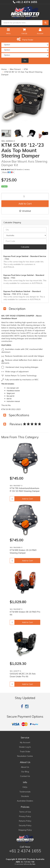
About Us (25, 767)
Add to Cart (25, 204)
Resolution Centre (25, 756)
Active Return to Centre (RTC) (18, 333)
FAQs (25, 787)
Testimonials (25, 792)
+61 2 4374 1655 (26, 2)
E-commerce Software (22, 864)
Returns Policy (25, 821)
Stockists (25, 796)
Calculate (25, 247)
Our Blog (25, 772)
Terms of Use (25, 812)
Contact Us (25, 776)
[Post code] (25, 241)
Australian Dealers (25, 801)
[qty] (25, 230)
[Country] (25, 235)
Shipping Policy (25, 830)
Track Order (25, 752)
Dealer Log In (25, 747)
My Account (25, 742)
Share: (8, 172)
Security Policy (25, 825)
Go (25, 61)
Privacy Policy (25, 816)
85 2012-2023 (15, 409)
